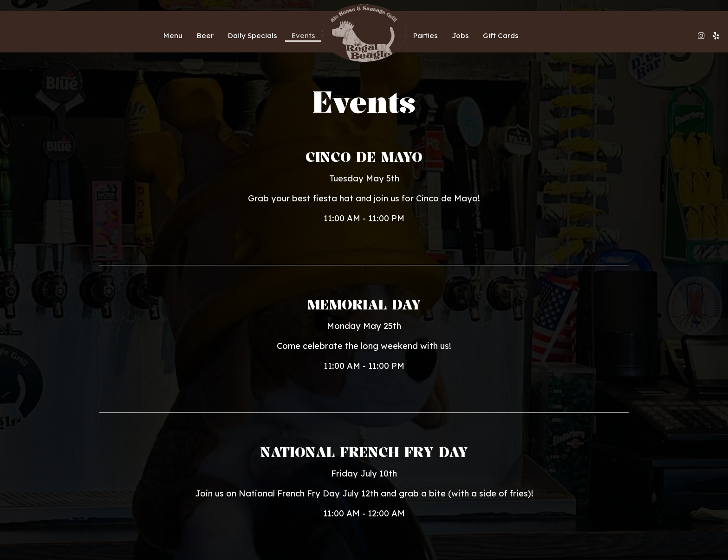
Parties (425, 35)
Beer (205, 35)
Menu (173, 35)
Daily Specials (252, 35)
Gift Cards (501, 35)
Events (303, 35)
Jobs (460, 35)
